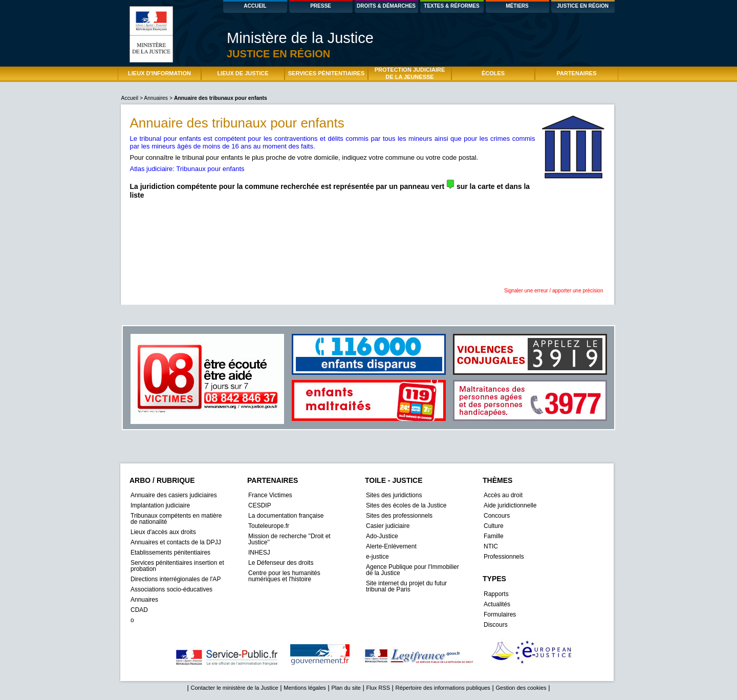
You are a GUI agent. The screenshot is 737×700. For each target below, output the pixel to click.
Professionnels (504, 557)
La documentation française (286, 516)
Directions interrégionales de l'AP (176, 579)
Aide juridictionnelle (510, 505)
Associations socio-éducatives (171, 589)
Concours (497, 516)
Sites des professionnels (399, 516)
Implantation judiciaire (160, 505)
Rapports (496, 594)
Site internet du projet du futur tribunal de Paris (406, 586)
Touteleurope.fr (269, 526)
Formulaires (500, 614)
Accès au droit (503, 495)
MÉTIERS (517, 6)
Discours (496, 625)
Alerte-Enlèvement (391, 546)
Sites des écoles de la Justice (406, 505)
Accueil (131, 98)
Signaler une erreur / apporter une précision (554, 291)
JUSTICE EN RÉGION (583, 6)
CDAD (139, 610)
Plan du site (346, 688)
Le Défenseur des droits (281, 563)
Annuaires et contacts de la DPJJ (176, 542)
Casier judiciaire (388, 526)
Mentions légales (305, 688)
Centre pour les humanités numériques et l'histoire (284, 576)
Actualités (497, 604)
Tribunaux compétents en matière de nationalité (176, 519)
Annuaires (156, 98)
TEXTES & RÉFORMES (451, 6)
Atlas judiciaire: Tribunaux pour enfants (187, 169)
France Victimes (270, 495)
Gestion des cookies (521, 688)
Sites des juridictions (394, 495)
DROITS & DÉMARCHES (386, 6)
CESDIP (260, 505)
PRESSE (321, 6)
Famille (494, 536)
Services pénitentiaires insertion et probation (177, 566)
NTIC (491, 546)
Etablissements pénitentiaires (170, 553)
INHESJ (259, 553)
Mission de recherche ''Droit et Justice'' (289, 539)
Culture (494, 526)
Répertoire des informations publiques (443, 688)
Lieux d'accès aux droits (163, 532)
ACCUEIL (255, 6)
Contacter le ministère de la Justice (234, 688)
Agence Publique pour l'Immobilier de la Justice (413, 570)
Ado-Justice (382, 536)
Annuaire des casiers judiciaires (174, 495)
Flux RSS (378, 688)
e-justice (377, 557)
